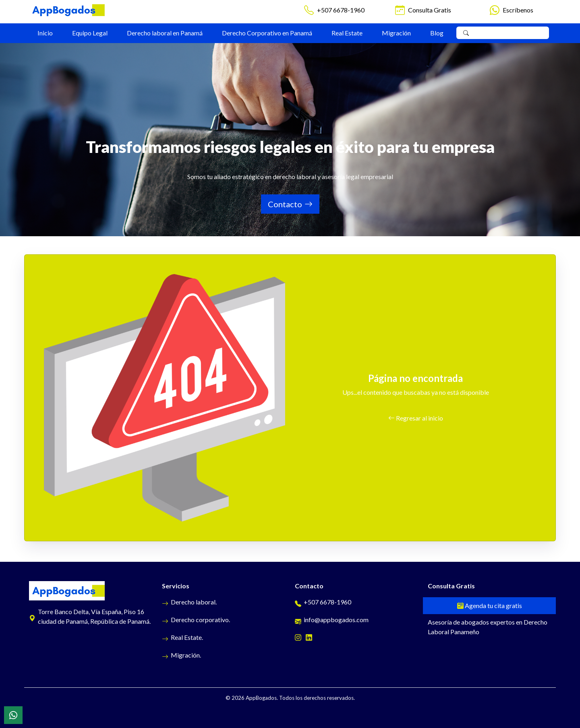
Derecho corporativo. (196, 620)
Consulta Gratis (430, 10)
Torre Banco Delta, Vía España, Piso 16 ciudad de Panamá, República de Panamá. (90, 616)
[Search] (509, 33)
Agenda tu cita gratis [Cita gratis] (490, 605)
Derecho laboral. (189, 602)
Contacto (290, 204)
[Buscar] (466, 33)
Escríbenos (518, 10)
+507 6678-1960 (341, 10)
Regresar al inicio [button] (416, 418)
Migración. (181, 655)
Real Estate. (182, 637)
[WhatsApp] (13, 715)
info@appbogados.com (332, 620)
